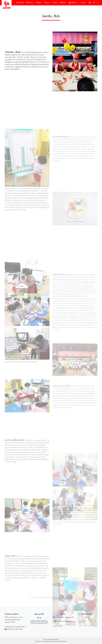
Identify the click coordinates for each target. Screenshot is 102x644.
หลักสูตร (39, 3)
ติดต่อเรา (64, 3)
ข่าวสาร (55, 3)
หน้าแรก (21, 3)
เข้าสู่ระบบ (73, 3)
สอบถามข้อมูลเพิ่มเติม (39, 622)
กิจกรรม (47, 3)
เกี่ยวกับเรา (30, 3)
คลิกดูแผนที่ (69, 617)
